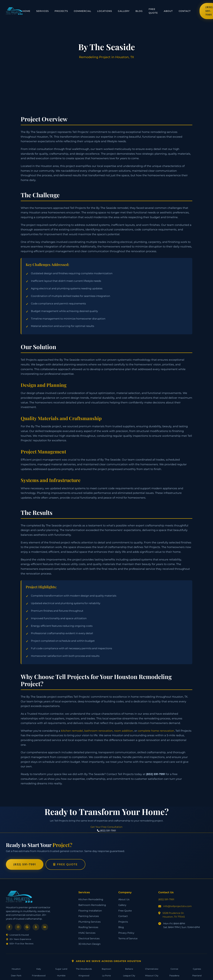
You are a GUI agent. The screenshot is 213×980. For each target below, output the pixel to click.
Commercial (83, 11)
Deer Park (16, 976)
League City (129, 976)
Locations (105, 11)
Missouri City (152, 976)
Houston (16, 969)
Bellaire (129, 969)
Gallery (124, 11)
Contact (185, 11)
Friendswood (39, 976)
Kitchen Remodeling (91, 899)
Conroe (174, 969)
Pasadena (174, 976)
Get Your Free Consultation (106, 827)
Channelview (152, 969)
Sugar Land (61, 969)
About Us (124, 899)
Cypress (197, 969)
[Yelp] (36, 927)
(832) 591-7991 (25, 864)
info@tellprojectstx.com (177, 906)
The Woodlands (84, 969)
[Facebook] (9, 927)
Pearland (197, 976)
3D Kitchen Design (89, 944)
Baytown (106, 969)
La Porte (106, 976)
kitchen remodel (72, 731)
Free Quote (153, 11)
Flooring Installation (90, 911)
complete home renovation (156, 731)
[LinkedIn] (45, 927)
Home (26, 11)
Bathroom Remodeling (92, 905)
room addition (124, 731)
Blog (139, 11)
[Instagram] (18, 927)
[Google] (27, 927)
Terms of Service (128, 938)
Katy (39, 969)
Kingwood (84, 976)
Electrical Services (89, 938)
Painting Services (89, 916)
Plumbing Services (89, 922)
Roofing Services (88, 927)
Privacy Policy (126, 933)
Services (42, 11)
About (168, 11)
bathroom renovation (99, 731)
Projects (61, 11)
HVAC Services (87, 933)
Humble (61, 976)
